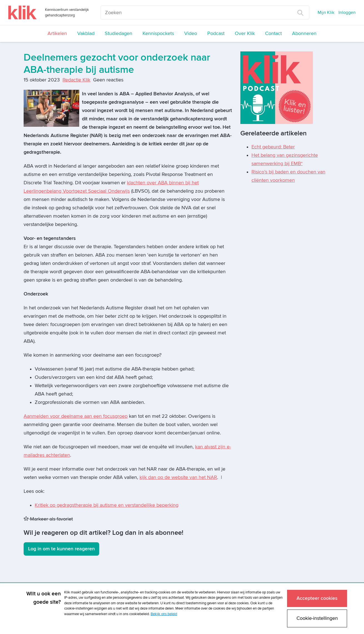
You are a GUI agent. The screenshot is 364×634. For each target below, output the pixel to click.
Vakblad (86, 33)
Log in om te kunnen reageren (61, 549)
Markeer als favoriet (48, 519)
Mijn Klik (326, 13)
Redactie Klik (76, 80)
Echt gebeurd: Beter (273, 147)
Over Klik (245, 33)
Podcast (216, 33)
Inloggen (347, 13)
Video (191, 33)
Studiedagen (119, 33)
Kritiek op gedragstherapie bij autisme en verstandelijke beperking (107, 505)
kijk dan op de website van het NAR (178, 477)
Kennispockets (158, 33)
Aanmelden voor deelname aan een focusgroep (76, 416)
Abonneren (304, 33)
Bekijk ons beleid (164, 614)
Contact (273, 33)
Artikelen (57, 33)
